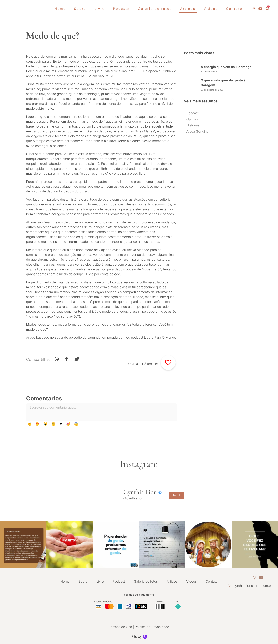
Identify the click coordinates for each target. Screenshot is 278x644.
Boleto (160, 601)
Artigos (172, 581)
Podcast (193, 113)
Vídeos (191, 581)
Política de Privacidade (152, 627)
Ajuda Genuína (198, 131)
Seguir (177, 495)
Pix (178, 601)
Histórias (193, 125)
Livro (100, 581)
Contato (211, 581)
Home (65, 581)
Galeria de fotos (146, 581)
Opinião (192, 119)
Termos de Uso (120, 627)
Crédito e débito (103, 601)
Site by (139, 636)
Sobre (83, 581)
